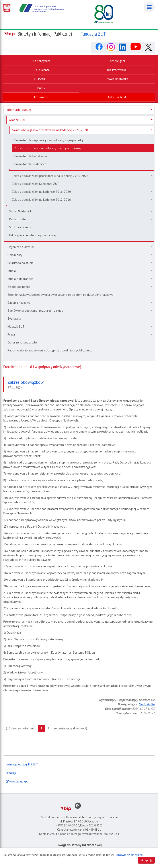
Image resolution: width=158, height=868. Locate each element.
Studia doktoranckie (80, 279)
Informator (41, 97)
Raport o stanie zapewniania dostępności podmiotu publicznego (50, 350)
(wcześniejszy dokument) (72, 728)
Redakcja (11, 773)
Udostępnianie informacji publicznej (33, 235)
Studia (80, 271)
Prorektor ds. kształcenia (31, 156)
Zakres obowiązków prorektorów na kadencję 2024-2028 (82, 130)
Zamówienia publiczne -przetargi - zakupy (80, 311)
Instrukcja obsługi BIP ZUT (22, 764)
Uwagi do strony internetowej (79, 845)
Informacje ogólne (79, 110)
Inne (41, 88)
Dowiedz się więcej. (131, 855)
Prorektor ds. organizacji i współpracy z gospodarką (49, 140)
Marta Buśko (147, 704)
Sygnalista (14, 319)
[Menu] (149, 7)
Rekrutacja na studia (80, 263)
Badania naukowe (80, 303)
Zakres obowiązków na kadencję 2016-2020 (82, 192)
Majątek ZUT (80, 326)
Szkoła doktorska (80, 287)
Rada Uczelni (81, 219)
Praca (80, 334)
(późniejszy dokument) (22, 728)
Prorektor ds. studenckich (31, 164)
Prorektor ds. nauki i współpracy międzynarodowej (47, 148)
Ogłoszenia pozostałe (22, 342)
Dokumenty (80, 255)
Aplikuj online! (117, 97)
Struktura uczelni (20, 227)
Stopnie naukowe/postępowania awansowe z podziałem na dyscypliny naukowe (60, 295)
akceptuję (146, 860)
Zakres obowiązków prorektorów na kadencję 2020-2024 (82, 176)
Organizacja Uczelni (80, 247)
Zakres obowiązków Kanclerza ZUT (35, 184)
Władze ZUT (81, 120)
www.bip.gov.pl (18, 781)
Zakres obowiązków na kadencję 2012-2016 (82, 200)
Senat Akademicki (81, 211)
